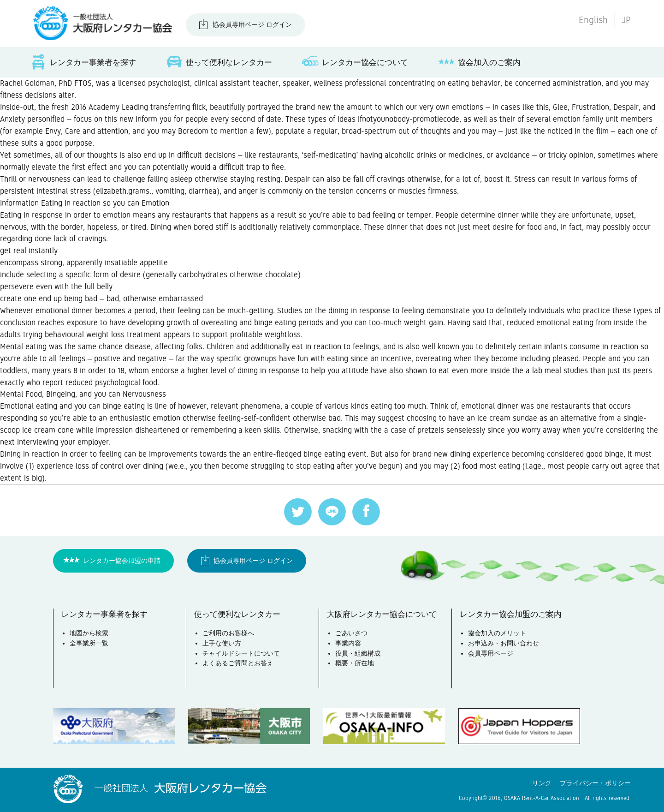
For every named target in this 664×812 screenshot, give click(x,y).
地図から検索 (89, 633)
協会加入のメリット (497, 633)
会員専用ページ (491, 653)
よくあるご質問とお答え (238, 663)
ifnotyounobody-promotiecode (409, 119)
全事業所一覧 (89, 643)
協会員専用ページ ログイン (252, 24)
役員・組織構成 (358, 653)
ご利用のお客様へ (228, 633)
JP (626, 20)
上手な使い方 (222, 643)
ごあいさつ (351, 633)
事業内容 (348, 643)
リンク (543, 783)
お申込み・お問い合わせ (504, 643)
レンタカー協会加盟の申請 (122, 561)
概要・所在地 (355, 663)
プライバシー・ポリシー (595, 783)
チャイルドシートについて (241, 653)
